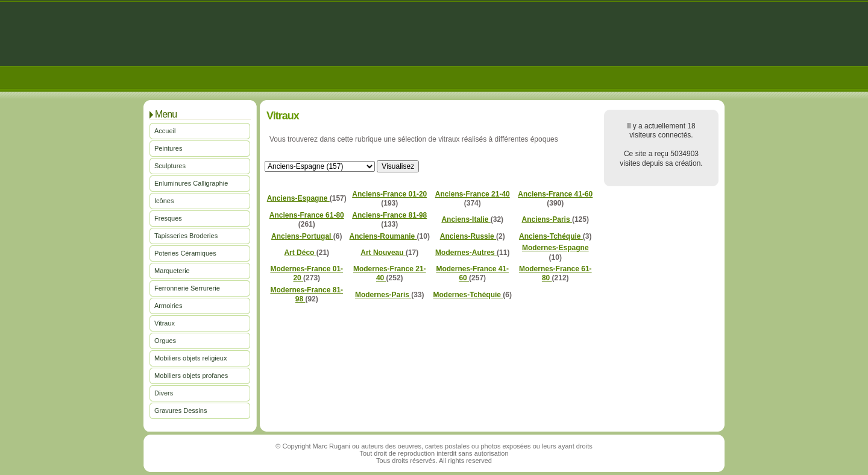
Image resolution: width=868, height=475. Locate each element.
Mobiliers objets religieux (190, 358)
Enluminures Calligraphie (191, 183)
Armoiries (168, 306)
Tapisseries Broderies (186, 236)
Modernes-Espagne (555, 248)
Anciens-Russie (468, 236)
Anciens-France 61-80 (307, 215)
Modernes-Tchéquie (468, 295)
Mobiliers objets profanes (191, 376)
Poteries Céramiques (185, 253)
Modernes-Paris (383, 295)
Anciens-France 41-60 (555, 194)
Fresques (168, 218)
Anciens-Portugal (302, 236)
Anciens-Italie (466, 219)
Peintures (168, 148)
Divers (164, 393)
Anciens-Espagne (298, 198)
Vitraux (165, 323)
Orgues (165, 341)
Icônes (164, 201)
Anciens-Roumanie (383, 236)
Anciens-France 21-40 (473, 194)
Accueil (165, 131)
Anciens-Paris (547, 219)
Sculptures (170, 166)
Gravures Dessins (181, 411)
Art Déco (300, 253)
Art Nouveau (383, 253)
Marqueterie (172, 271)
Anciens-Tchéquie (551, 236)
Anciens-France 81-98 (389, 215)
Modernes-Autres (466, 253)
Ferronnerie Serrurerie (187, 288)
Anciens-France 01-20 (389, 194)
